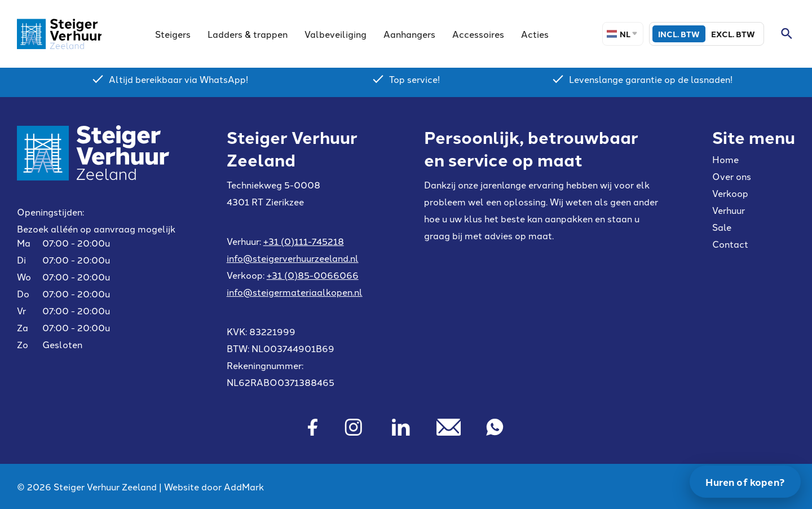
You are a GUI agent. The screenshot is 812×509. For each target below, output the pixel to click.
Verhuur (729, 210)
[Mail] (449, 427)
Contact (730, 244)
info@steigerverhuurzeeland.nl (293, 258)
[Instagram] (354, 427)
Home (725, 159)
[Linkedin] (401, 427)
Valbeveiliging (336, 34)
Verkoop (730, 193)
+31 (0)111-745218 (304, 241)
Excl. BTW (733, 34)
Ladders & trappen (248, 34)
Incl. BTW (679, 34)
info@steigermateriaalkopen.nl (295, 292)
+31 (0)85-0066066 (313, 275)
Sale (722, 227)
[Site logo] (59, 34)
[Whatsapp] (495, 427)
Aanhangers (409, 34)
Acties (535, 34)
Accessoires (478, 34)
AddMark (244, 486)
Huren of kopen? (745, 482)
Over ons (732, 176)
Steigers (173, 34)
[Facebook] (312, 427)
